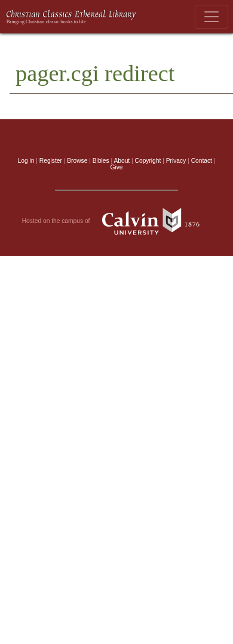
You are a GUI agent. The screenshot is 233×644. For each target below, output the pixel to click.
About (122, 161)
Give (116, 167)
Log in (26, 161)
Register (51, 161)
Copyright (148, 161)
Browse (77, 161)
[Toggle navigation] (211, 17)
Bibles (101, 161)
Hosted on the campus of (117, 221)
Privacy (176, 161)
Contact (202, 161)
